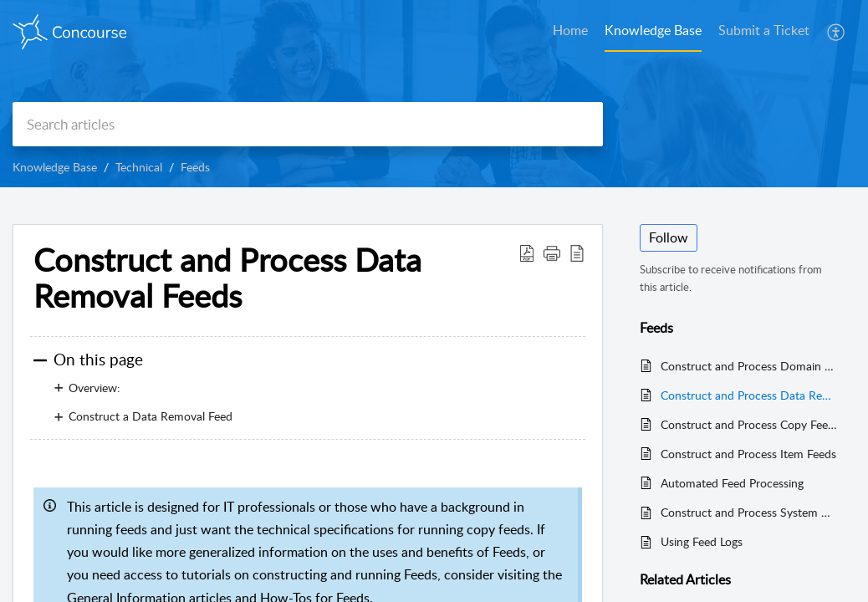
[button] (837, 32)
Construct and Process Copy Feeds (750, 424)
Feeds (195, 167)
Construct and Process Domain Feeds (750, 366)
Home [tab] (570, 30)
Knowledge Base (55, 167)
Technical (139, 167)
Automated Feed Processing (732, 483)
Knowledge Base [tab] (653, 30)
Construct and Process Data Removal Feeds (750, 395)
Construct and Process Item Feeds (748, 454)
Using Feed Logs (702, 541)
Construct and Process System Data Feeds (750, 512)
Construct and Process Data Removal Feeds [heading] (227, 278)
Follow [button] (669, 237)
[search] (308, 124)
